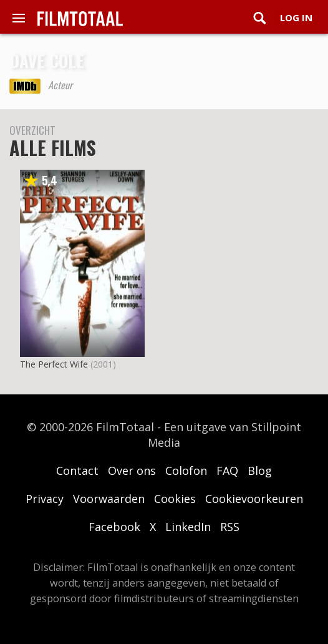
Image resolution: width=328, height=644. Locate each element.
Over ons (132, 471)
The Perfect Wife (54, 364)
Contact (77, 471)
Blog (260, 471)
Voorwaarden (109, 499)
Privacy (45, 499)
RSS (230, 527)
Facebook (114, 527)
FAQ (227, 471)
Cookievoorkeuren (254, 499)
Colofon (186, 471)
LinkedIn (188, 527)
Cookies (175, 499)
